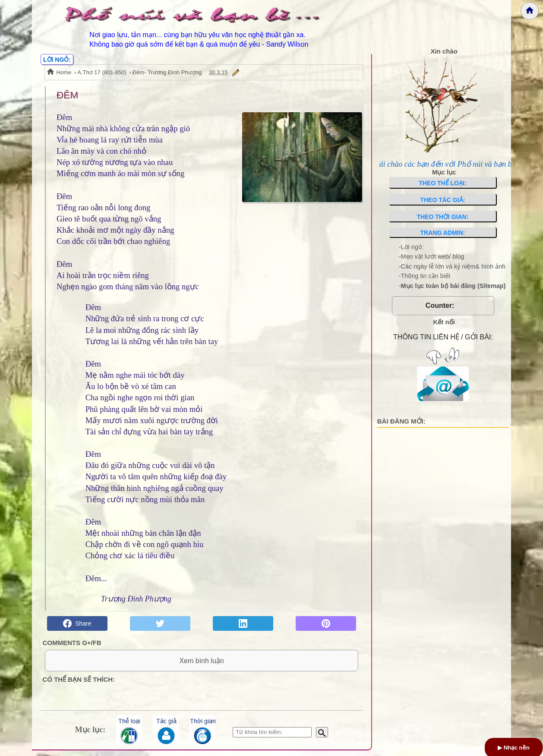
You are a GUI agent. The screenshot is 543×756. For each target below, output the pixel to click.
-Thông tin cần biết (425, 276)
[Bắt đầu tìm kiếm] (322, 738)
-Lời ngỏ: (411, 247)
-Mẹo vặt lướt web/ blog (432, 256)
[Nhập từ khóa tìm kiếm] (272, 738)
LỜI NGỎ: (57, 60)
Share (77, 623)
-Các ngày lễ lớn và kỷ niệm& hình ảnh (452, 266)
